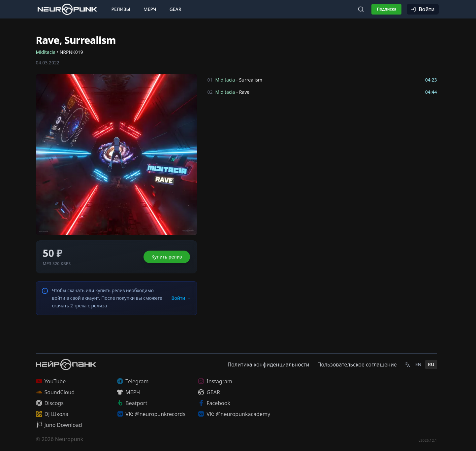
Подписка (386, 9)
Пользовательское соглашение (357, 364)
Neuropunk (69, 439)
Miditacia (46, 52)
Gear (175, 9)
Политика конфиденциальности (269, 364)
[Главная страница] (67, 9)
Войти (423, 9)
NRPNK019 (71, 52)
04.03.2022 (48, 63)
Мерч (150, 9)
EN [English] (418, 364)
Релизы (121, 9)
